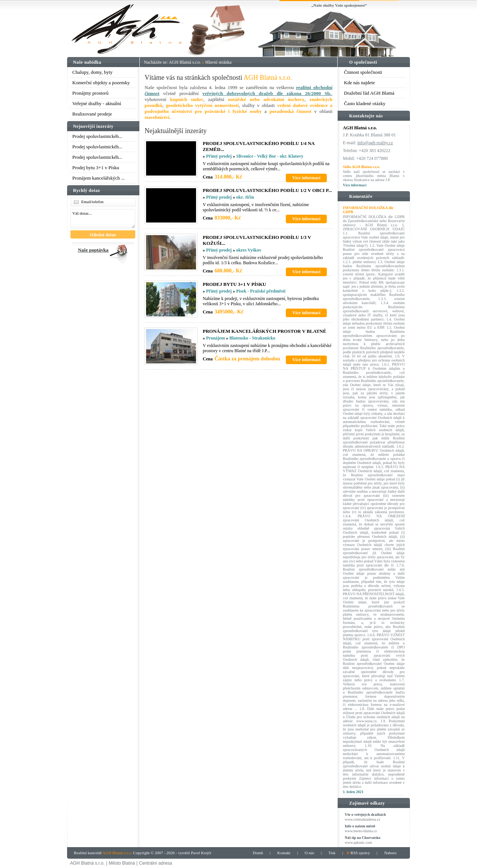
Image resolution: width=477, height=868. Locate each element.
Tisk (332, 853)
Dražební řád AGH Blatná (369, 93)
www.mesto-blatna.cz (361, 831)
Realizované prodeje (92, 114)
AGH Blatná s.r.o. (185, 62)
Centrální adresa (156, 863)
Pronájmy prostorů (90, 93)
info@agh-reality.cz (375, 143)
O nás (309, 853)
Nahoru (390, 853)
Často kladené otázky (365, 103)
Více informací (355, 185)
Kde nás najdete (359, 83)
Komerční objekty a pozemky (101, 83)
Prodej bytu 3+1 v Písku (96, 168)
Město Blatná (122, 863)
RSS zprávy (360, 853)
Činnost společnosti (363, 72)
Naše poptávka (93, 250)
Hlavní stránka (218, 62)
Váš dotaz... (103, 219)
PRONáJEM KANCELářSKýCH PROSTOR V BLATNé (264, 331)
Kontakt (284, 853)
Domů (258, 853)
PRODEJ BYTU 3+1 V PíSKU (234, 284)
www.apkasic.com (358, 842)
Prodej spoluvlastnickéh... (97, 136)
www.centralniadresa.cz (362, 819)
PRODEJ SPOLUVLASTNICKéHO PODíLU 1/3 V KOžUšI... (257, 240)
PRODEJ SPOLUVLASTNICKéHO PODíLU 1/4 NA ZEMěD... (259, 146)
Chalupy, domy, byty (92, 72)
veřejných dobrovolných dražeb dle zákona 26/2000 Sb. (267, 93)
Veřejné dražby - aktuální (97, 103)
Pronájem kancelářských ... (98, 178)
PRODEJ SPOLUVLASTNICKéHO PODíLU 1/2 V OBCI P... (267, 190)
